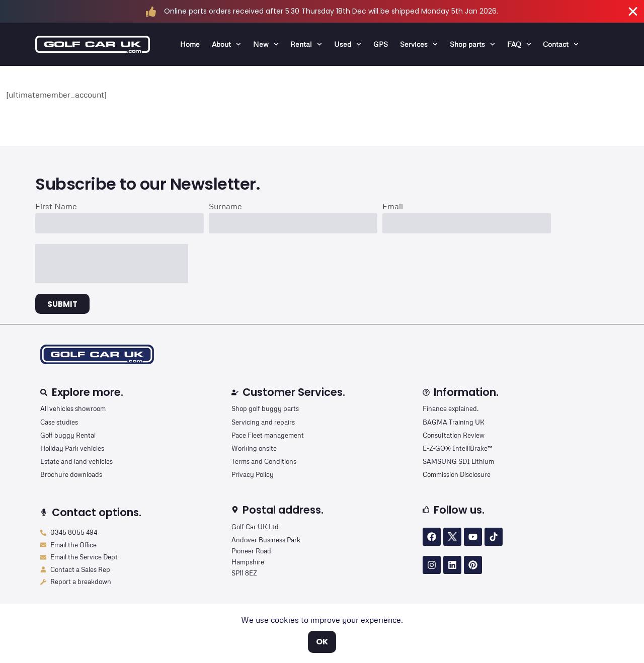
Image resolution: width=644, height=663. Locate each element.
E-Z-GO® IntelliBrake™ (457, 448)
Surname (225, 207)
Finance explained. (451, 408)
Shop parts (472, 44)
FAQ (519, 44)
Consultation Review (454, 435)
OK (322, 642)
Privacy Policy (253, 474)
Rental (306, 44)
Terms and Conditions (264, 461)
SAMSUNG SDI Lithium (458, 461)
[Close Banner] (633, 12)
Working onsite (254, 448)
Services (419, 44)
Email (393, 207)
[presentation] (112, 264)
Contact (561, 44)
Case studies (59, 422)
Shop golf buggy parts (265, 408)
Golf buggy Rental (68, 435)
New (266, 44)
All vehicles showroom (73, 408)
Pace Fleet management (268, 435)
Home (190, 44)
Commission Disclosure (457, 474)
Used (348, 44)
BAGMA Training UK (454, 422)
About (226, 44)
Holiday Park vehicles (72, 448)
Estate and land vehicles (76, 461)
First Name (56, 207)
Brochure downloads (71, 474)
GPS (381, 44)
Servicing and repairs (263, 422)
